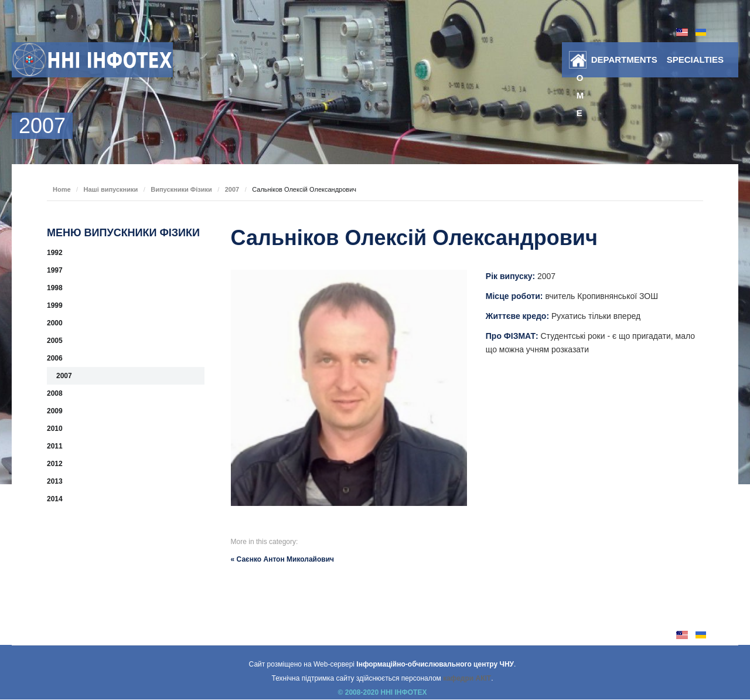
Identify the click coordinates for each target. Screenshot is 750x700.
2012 (55, 464)
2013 (55, 481)
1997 (55, 270)
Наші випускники (111, 189)
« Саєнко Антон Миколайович (282, 559)
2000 (55, 323)
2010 (55, 429)
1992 (55, 253)
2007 (232, 189)
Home (580, 62)
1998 (55, 288)
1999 (55, 305)
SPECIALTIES (695, 60)
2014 (55, 499)
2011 (55, 446)
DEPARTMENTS (624, 60)
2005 (55, 341)
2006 (55, 358)
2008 (55, 393)
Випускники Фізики (181, 189)
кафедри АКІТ (467, 678)
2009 (55, 411)
